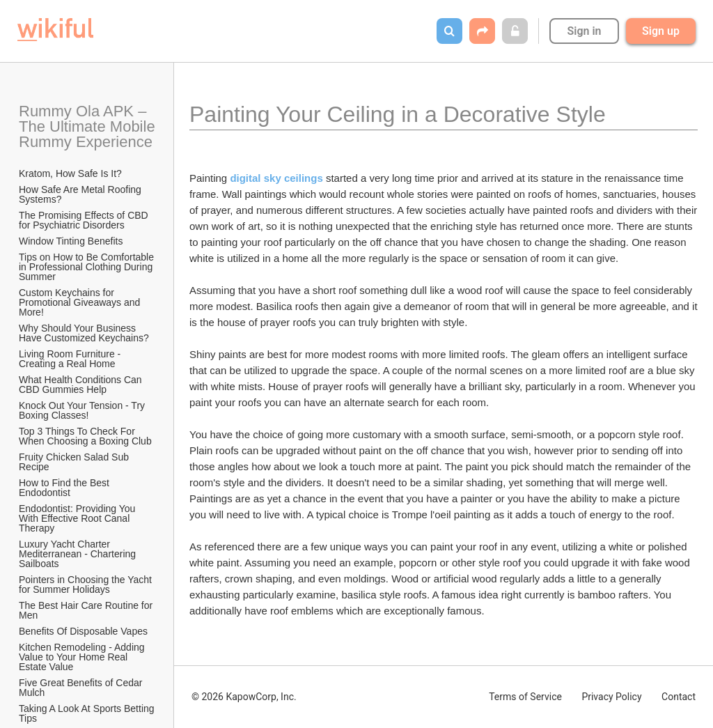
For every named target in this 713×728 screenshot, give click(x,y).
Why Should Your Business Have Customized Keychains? (84, 333)
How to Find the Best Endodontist (65, 488)
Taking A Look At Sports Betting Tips (88, 713)
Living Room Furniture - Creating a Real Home (71, 359)
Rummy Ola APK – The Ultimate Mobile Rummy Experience (88, 126)
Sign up (661, 31)
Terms (525, 697)
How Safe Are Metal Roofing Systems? (81, 194)
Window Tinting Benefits (71, 241)
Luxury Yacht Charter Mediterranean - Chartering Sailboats (79, 554)
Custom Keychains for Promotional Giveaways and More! (81, 302)
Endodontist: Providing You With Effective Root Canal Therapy (78, 518)
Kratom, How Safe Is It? (70, 173)
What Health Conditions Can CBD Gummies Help (82, 385)
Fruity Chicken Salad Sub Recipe (75, 462)
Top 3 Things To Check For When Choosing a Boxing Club (85, 436)
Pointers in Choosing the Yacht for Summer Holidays (87, 584)
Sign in (584, 31)
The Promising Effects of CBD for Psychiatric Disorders (85, 220)
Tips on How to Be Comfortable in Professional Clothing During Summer (88, 267)
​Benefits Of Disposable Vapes (83, 631)
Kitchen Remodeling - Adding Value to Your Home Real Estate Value (83, 657)
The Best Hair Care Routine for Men (87, 610)
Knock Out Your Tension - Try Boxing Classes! (83, 410)
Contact (679, 697)
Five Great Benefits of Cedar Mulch (82, 688)
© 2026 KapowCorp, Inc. (244, 697)
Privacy (611, 697)
